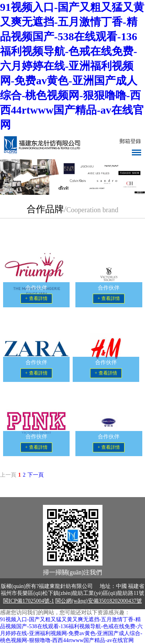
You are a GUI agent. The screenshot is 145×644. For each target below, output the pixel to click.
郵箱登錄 (130, 141)
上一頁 (8, 475)
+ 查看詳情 (36, 298)
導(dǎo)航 (136, 152)
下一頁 (36, 475)
